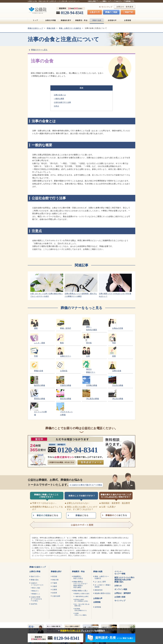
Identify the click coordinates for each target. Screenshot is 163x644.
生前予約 (34, 575)
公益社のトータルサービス (37, 555)
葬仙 (108, 624)
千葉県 (55, 554)
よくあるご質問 (100, 552)
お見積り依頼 (120, 568)
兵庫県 (55, 560)
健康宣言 (66, 621)
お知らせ (118, 556)
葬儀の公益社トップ (38, 538)
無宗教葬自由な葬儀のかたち (81, 580)
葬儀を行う (35, 562)
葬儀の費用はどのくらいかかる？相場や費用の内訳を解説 (80, 555)
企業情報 (128, 20)
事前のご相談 (36, 559)
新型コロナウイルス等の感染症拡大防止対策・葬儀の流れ (124, 550)
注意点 (56, 106)
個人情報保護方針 (35, 621)
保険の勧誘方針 (52, 621)
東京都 (55, 547)
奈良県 (55, 564)
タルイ (131, 624)
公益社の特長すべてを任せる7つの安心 (36, 570)
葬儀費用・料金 (81, 20)
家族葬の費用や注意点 (103, 564)
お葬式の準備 (51, 20)
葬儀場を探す (66, 20)
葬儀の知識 (97, 20)
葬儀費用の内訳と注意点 (78, 548)
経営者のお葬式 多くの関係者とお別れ (81, 571)
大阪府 (55, 557)
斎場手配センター (126, 626)
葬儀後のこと (36, 565)
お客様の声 (112, 20)
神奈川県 (55, 550)
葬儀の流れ (35, 550)
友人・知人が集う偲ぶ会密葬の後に (82, 576)
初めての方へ (36, 547)
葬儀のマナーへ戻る (39, 50)
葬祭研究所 (99, 561)
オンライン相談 (121, 560)
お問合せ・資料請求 (123, 564)
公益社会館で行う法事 (62, 102)
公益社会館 (56, 567)
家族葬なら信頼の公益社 (82, 564)
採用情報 (98, 578)
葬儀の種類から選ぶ (80, 561)
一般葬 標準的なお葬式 (81, 567)
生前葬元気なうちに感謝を (81, 585)
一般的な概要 (59, 99)
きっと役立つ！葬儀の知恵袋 (103, 557)
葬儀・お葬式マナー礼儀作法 (102, 548)
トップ (35, 20)
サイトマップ (107, 7)
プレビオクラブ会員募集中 (81, 631)
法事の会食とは (60, 95)
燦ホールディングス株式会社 (120, 617)
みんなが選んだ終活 (107, 626)
